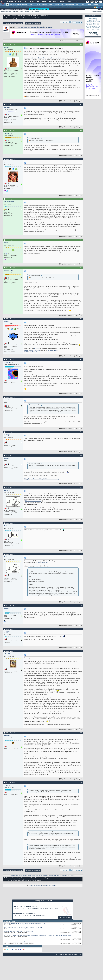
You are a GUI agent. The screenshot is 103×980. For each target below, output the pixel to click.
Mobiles (89, 5)
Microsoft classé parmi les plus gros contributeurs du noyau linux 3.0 (25, 924)
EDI (62, 5)
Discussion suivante (51, 885)
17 (16, 351)
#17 (81, 629)
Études (63, 2)
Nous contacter (60, 954)
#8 (81, 319)
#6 (81, 240)
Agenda (27, 12)
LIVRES (36, 7)
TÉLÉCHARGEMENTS (46, 7)
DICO (73, 7)
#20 (81, 782)
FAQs (25, 875)
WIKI (68, 7)
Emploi (55, 2)
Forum (8, 16)
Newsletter (46, 2)
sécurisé (37, 349)
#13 (81, 487)
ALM (39, 5)
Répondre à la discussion (13, 23)
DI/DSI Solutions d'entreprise (19, 5)
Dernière (79, 22)
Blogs (31, 2)
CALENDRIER (65, 875)
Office (83, 5)
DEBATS (53, 875)
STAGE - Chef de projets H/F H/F (25, 906)
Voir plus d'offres (65, 918)
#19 (81, 733)
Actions (15, 12)
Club (75, 2)
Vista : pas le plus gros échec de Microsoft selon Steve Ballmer (35, 27)
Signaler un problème (33, 23)
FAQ (26, 2)
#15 (81, 554)
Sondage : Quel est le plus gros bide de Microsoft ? (19, 931)
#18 (81, 651)
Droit (69, 2)
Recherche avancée (97, 12)
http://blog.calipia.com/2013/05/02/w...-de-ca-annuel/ (42, 479)
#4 (81, 159)
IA (35, 5)
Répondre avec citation (66, 101)
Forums (10, 2)
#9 (81, 359)
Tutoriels (19, 2)
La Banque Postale (24, 915)
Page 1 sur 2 (65, 22)
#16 (81, 605)
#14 (81, 523)
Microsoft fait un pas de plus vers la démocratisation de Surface (23, 927)
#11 (81, 432)
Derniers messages (6, 12)
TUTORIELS (16, 7)
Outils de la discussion (66, 41)
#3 (81, 130)
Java (50, 5)
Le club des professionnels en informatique (25, 16)
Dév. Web (56, 5)
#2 (81, 104)
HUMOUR (79, 7)
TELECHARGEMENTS (37, 875)
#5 (81, 199)
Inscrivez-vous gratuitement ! (39, 9)
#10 (81, 397)
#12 (81, 455)
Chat (38, 2)
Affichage (77, 41)
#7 (81, 268)
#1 (81, 44)
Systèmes (96, 5)
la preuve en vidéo (42, 563)
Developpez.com (69, 954)
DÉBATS (63, 7)
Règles (37, 12)
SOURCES (56, 7)
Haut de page (78, 954)
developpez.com (53, 350)
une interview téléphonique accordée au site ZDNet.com (47, 58)
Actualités (43, 16)
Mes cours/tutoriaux (31, 352)
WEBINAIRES (29, 7)
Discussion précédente (36, 885)
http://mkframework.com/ (32, 350)
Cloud (30, 5)
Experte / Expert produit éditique (25, 914)
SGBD (77, 5)
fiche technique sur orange (34, 501)
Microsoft (45, 5)
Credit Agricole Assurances (28, 908)
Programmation (69, 5)
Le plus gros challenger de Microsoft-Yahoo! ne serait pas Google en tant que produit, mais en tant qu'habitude (37, 935)
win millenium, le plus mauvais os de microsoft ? (18, 942)
